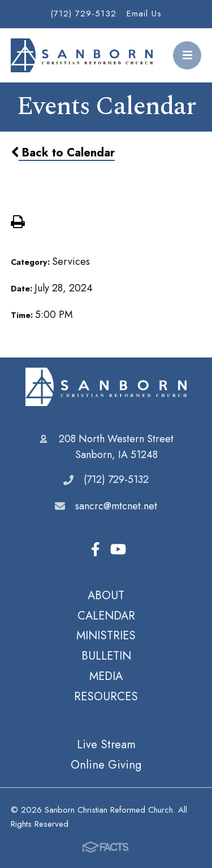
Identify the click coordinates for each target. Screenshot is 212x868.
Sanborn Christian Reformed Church (106, 387)
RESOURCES (106, 696)
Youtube (118, 549)
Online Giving (106, 765)
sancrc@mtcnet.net (116, 506)
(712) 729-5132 (83, 14)
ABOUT (106, 595)
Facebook (96, 549)
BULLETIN (106, 656)
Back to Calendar (63, 152)
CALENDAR (106, 616)
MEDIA (106, 676)
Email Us (144, 14)
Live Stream (106, 744)
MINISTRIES (106, 635)
